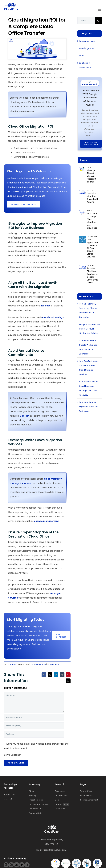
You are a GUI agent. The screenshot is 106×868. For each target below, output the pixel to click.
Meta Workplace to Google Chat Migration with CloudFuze (92, 219)
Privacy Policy (86, 795)
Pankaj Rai (11, 664)
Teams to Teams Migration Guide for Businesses (88, 407)
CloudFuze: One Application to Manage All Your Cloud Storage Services (92, 247)
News (82, 56)
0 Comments (53, 664)
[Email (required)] (34, 726)
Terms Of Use (86, 791)
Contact (24, 416)
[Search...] (86, 21)
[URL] (34, 734)
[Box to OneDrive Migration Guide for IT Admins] (82, 192)
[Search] (98, 21)
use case (45, 306)
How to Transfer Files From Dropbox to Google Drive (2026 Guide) (92, 274)
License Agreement (89, 800)
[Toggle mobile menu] (100, 9)
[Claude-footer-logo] (17, 863)
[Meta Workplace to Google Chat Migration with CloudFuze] (82, 212)
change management (46, 521)
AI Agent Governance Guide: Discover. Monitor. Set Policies (89, 329)
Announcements (87, 41)
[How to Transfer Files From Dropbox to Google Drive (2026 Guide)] (82, 267)
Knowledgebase (38, 664)
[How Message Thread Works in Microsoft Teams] (82, 169)
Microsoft (8, 799)
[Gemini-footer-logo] (22, 863)
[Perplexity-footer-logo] (11, 863)
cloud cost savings (53, 317)
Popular (84, 160)
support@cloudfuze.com (55, 850)
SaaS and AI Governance (85, 65)
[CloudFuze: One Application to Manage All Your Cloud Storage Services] (82, 238)
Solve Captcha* (13, 755)
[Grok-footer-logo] (27, 863)
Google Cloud (10, 794)
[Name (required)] (34, 718)
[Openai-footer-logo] (6, 863)
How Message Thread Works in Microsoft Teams (92, 175)
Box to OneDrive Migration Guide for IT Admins (93, 196)
